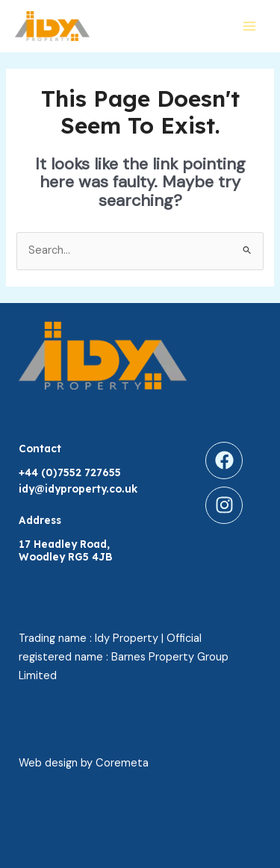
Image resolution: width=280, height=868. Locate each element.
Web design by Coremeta (84, 763)
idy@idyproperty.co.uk (78, 488)
